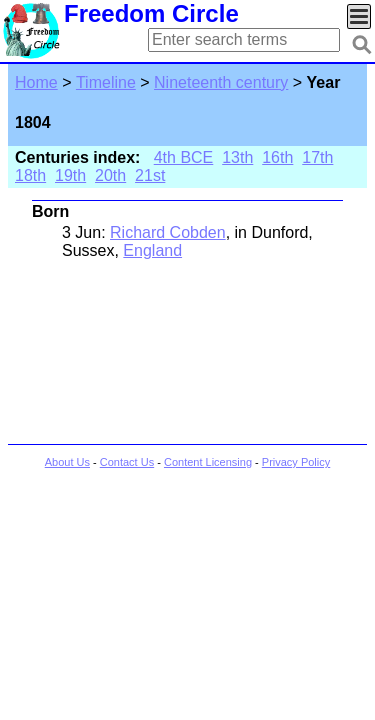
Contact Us (127, 462)
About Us (67, 462)
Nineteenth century (221, 82)
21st (150, 175)
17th (317, 157)
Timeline (106, 82)
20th (110, 175)
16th (277, 157)
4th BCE (184, 157)
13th (237, 157)
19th (70, 175)
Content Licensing (208, 462)
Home (36, 82)
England (152, 250)
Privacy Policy (296, 462)
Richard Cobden (168, 232)
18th (30, 175)
